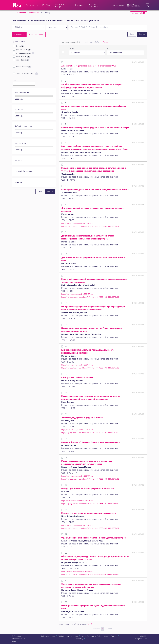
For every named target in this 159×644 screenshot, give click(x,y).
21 (66, 510)
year (14, 80)
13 (66, 325)
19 (66, 458)
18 (66, 439)
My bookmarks (139, 13)
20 (66, 485)
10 (66, 254)
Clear (132, 34)
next (110, 629)
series (19, 160)
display (71, 48)
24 (66, 581)
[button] (147, 5)
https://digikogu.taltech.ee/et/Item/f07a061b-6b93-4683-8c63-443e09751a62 (90, 226)
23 (66, 553)
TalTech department (25, 126)
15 (66, 374)
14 (66, 346)
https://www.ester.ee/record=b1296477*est (77, 223)
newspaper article (25, 53)
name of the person (25, 171)
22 (66, 534)
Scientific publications (27, 73)
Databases (22, 13)
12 (66, 303)
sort (109, 48)
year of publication (24, 92)
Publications (34, 13)
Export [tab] (106, 42)
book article (23, 57)
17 (66, 414)
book (20, 46)
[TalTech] (17, 5)
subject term (22, 143)
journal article (23, 50)
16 (66, 393)
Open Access (24, 67)
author (19, 109)
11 (65, 276)
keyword (20, 182)
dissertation (23, 60)
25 (66, 602)
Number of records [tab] (70, 42)
